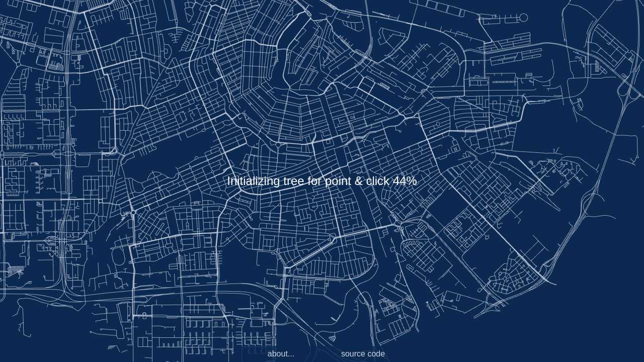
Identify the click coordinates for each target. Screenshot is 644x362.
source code (363, 354)
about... (281, 354)
